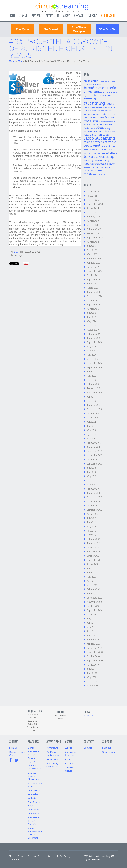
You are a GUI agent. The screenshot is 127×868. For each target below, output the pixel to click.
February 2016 (94, 384)
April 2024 (92, 212)
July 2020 (91, 313)
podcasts (88, 131)
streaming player (104, 164)
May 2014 (91, 430)
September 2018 (95, 342)
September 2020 (95, 305)
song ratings (104, 149)
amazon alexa (104, 81)
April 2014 (92, 434)
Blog (20, 61)
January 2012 (93, 543)
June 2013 (92, 472)
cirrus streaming (94, 101)
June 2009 (92, 673)
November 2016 (95, 363)
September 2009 (95, 660)
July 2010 (91, 619)
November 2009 (95, 652)
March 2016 (92, 380)
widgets (103, 174)
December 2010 (94, 598)
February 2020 (94, 334)
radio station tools (96, 135)
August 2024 (93, 208)
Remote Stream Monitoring (34, 776)
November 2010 (95, 602)
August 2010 (93, 614)
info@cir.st (88, 715)
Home (12, 16)
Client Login (108, 752)
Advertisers (52, 759)
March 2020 (93, 330)
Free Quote (23, 29)
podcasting (102, 128)
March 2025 (93, 200)
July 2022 (91, 246)
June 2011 (91, 573)
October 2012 (93, 506)
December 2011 (94, 547)
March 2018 (93, 351)
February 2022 (94, 259)
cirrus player (102, 95)
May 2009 (91, 677)
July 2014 (91, 422)
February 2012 (94, 539)
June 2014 (92, 426)
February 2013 (94, 489)
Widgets (32, 798)
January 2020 (93, 338)
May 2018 (91, 346)
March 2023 (93, 225)
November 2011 (94, 552)
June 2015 (92, 397)
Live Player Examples (79, 29)
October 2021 (93, 275)
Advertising (52, 16)
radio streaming (99, 138)
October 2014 (93, 413)
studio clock (96, 174)
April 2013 (92, 480)
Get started (51, 29)
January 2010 (93, 644)
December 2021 (94, 267)
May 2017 (91, 355)
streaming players (90, 167)
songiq (97, 149)
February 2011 (93, 589)
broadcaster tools (100, 88)
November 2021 (95, 271)
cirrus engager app (98, 92)
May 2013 (91, 476)
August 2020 (93, 309)
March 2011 (92, 585)
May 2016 (91, 376)
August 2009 (93, 665)
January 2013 (93, 493)
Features (37, 16)
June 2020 (92, 317)
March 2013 (92, 485)
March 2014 (92, 439)
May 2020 (92, 321)
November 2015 (95, 392)
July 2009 (91, 669)
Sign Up (23, 16)
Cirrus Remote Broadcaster (34, 766)
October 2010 (93, 606)
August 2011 (92, 564)
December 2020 (95, 296)
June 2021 (92, 284)
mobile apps (108, 114)
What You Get (107, 29)
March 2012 (92, 535)
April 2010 (92, 631)
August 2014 (93, 418)
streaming (104, 156)
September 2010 (95, 610)
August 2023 (93, 221)
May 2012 (91, 526)
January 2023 (93, 233)
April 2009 (92, 681)
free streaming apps (99, 107)
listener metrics (105, 111)
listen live (95, 114)
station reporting (97, 153)
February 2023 (94, 229)
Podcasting (34, 810)
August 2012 (93, 514)
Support (92, 16)
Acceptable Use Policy (59, 856)
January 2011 (93, 593)
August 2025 (93, 192)
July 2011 (91, 568)
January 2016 (93, 388)
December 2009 (94, 648)
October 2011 (93, 556)
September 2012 (95, 510)
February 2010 (94, 640)
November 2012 (95, 501)
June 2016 (92, 372)
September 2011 (94, 560)
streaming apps (91, 161)
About (67, 16)
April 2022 (92, 250)
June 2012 (92, 522)
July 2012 (91, 518)
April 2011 (91, 581)
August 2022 (93, 242)
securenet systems (99, 145)
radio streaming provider (100, 142)
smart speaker (89, 149)
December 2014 (94, 409)
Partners (69, 763)
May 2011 (91, 577)
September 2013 (94, 464)
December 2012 (94, 497)
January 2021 (93, 292)
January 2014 (93, 447)
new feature (91, 117)
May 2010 (91, 627)
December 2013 (94, 451)
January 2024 (93, 217)
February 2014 (94, 443)
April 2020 (92, 325)
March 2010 (92, 635)
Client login (108, 16)
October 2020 (93, 300)
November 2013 (94, 455)
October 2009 (93, 656)
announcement (96, 84)
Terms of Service (37, 856)
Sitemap (16, 859)
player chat (88, 124)
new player (91, 121)
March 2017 (92, 359)
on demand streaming (107, 121)
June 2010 (92, 623)
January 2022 (93, 263)
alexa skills (91, 81)
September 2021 (95, 279)
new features (107, 117)
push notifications (104, 131)
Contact (79, 16)
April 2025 (92, 196)
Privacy (22, 856)
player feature (99, 124)
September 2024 (95, 204)
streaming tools (97, 172)
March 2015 (92, 401)
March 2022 (93, 254)
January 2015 (93, 405)
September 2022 (95, 238)
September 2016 (95, 367)
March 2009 (93, 686)
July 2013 (91, 468)
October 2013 (93, 459)
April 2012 (92, 531)
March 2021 (92, 288)
